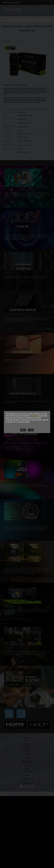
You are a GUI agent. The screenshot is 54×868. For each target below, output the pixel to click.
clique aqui (34, 416)
